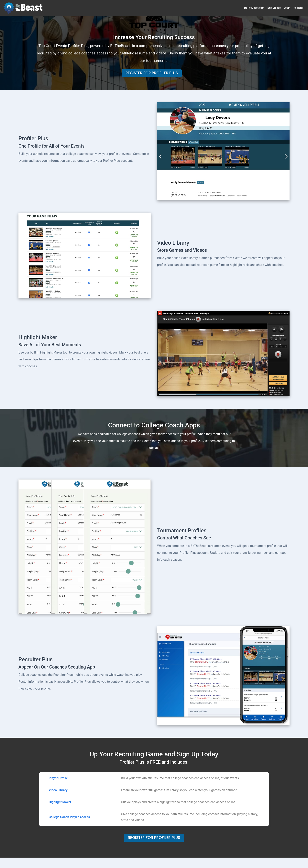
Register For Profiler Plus (152, 73)
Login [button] (287, 8)
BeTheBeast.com (254, 8)
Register (298, 8)
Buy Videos (274, 8)
